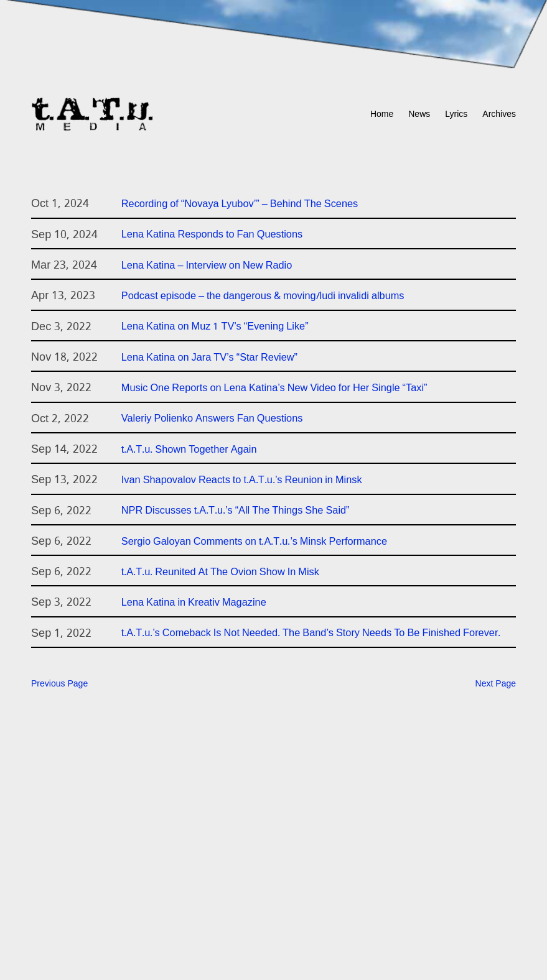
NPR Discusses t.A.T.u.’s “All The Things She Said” (236, 511)
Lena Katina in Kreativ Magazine (194, 603)
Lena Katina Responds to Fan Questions (212, 235)
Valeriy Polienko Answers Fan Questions (212, 419)
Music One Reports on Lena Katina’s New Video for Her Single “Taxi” (274, 389)
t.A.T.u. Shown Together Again (189, 450)
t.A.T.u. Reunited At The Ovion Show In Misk (220, 573)
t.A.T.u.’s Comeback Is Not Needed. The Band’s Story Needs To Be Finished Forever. (311, 634)
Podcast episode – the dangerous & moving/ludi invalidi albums (263, 297)
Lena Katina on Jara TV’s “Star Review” (209, 358)
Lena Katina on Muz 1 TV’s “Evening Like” (215, 327)
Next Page (496, 684)
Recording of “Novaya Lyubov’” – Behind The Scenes (240, 205)
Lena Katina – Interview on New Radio (207, 266)
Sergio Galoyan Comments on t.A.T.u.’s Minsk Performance (254, 542)
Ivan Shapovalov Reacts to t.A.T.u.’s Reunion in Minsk (242, 481)
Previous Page (59, 684)
